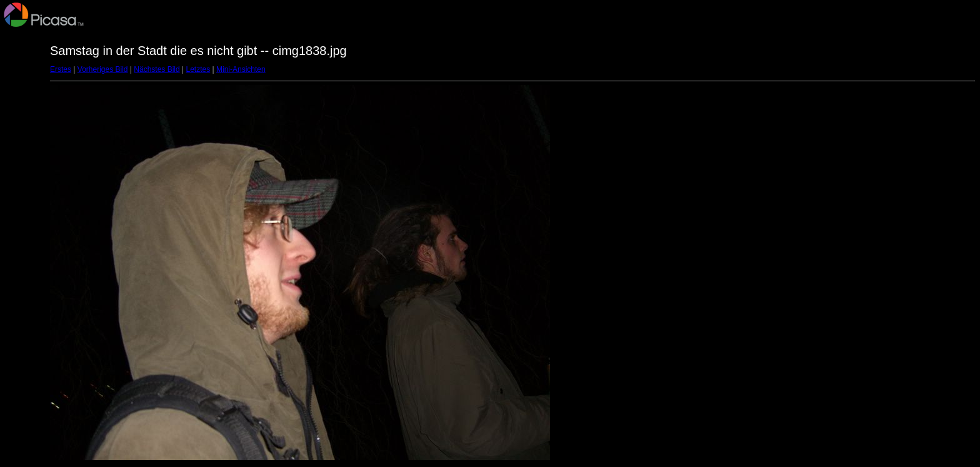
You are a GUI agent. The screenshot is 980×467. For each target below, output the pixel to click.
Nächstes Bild (157, 69)
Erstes (61, 69)
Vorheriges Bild (103, 69)
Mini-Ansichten (241, 69)
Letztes (198, 69)
